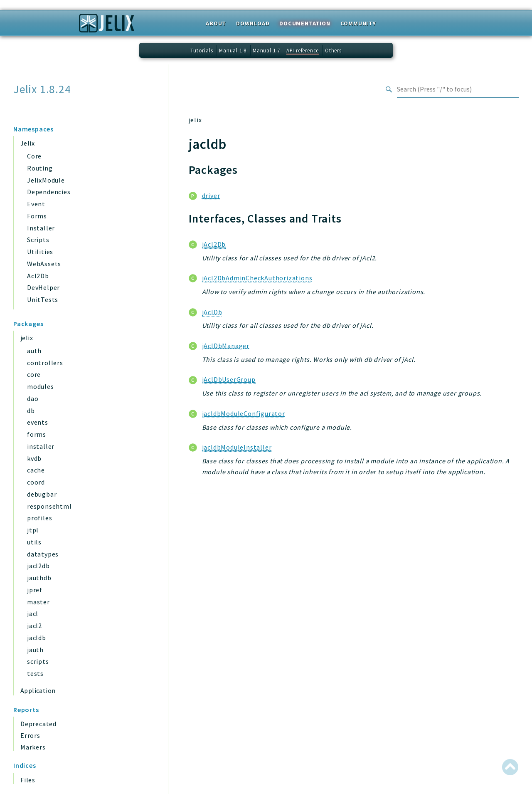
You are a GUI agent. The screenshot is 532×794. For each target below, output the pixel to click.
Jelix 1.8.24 (42, 89)
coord (36, 482)
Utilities (40, 252)
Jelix (27, 143)
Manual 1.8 (233, 50)
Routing (40, 168)
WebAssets (44, 264)
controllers (45, 363)
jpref (35, 590)
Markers (33, 747)
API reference (303, 50)
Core (34, 156)
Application (38, 690)
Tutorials (202, 50)
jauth (35, 650)
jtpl (33, 530)
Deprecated (38, 724)
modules (41, 386)
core (34, 374)
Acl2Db (38, 276)
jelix (27, 338)
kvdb (34, 458)
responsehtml (49, 506)
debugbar (42, 494)
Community (358, 23)
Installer (41, 228)
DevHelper (43, 287)
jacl (33, 613)
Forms (37, 216)
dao (33, 398)
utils (34, 542)
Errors (30, 735)
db (31, 411)
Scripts (38, 240)
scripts (38, 661)
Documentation (305, 23)
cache (36, 470)
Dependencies (49, 192)
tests (35, 673)
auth (34, 351)
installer (41, 446)
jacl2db (38, 566)
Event (36, 204)
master (38, 602)
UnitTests (43, 299)
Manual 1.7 (266, 50)
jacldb (37, 638)
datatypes (43, 554)
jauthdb (39, 578)
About (216, 23)
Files (28, 780)
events (38, 422)
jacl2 (34, 626)
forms (37, 434)
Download (253, 23)
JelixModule (46, 180)
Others (333, 50)
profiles (39, 518)
